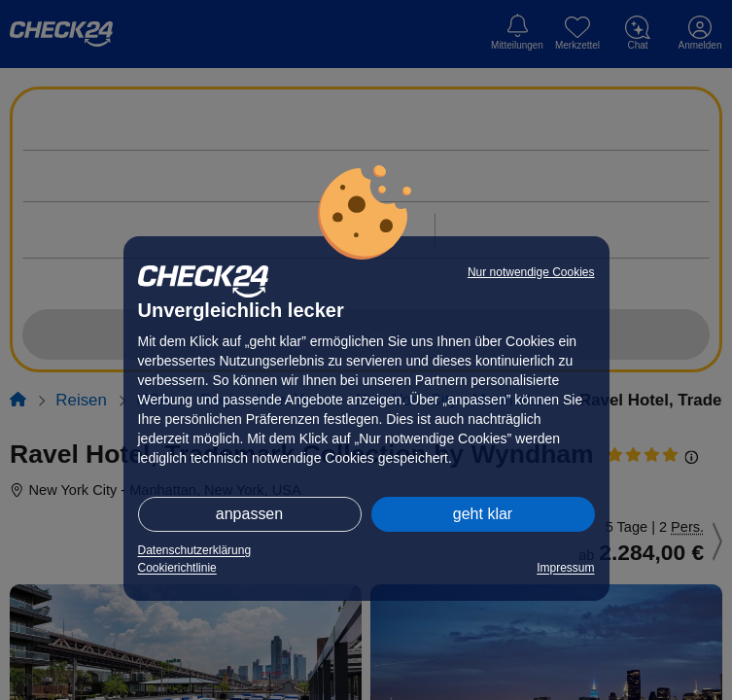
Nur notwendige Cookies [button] (531, 272)
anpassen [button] (249, 514)
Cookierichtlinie (177, 568)
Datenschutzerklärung (195, 550)
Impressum (565, 568)
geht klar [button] (483, 514)
